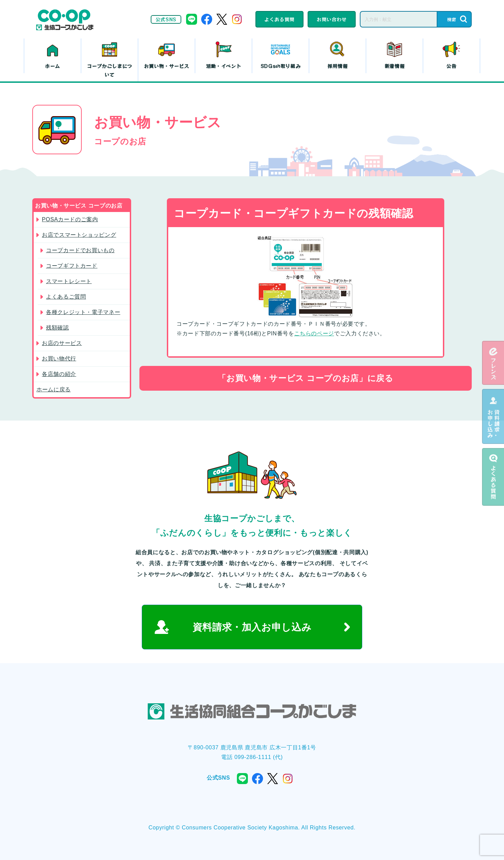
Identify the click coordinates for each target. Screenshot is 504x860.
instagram (237, 19)
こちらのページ (314, 333)
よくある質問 (279, 19)
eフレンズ (493, 363)
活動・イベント (224, 66)
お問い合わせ (332, 19)
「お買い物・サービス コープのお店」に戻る (305, 378)
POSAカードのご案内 (70, 219)
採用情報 (338, 66)
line (192, 19)
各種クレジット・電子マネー (83, 312)
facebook (207, 19)
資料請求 (493, 416)
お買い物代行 (59, 359)
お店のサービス (62, 343)
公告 (451, 66)
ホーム (53, 66)
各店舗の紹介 (59, 374)
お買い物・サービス (167, 66)
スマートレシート (69, 281)
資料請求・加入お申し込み (252, 627)
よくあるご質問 (66, 297)
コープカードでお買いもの (80, 250)
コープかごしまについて (110, 70)
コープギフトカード (72, 266)
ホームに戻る (54, 389)
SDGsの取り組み (281, 66)
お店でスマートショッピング (79, 235)
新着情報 (395, 66)
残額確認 (58, 328)
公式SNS (166, 19)
